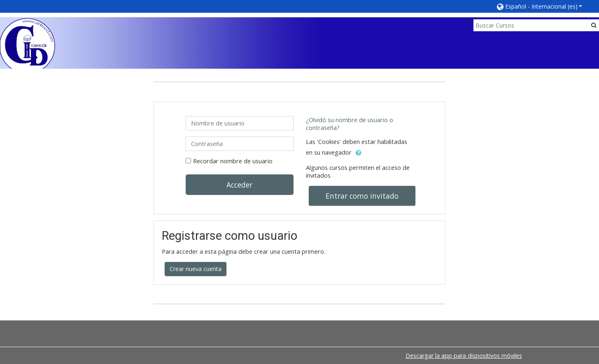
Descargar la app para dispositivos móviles (464, 356)
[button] (540, 6)
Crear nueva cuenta (196, 269)
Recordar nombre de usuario (233, 161)
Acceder (239, 185)
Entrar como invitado (362, 196)
